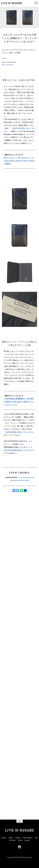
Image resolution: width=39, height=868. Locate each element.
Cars (36, 838)
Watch (11, 838)
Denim (4, 838)
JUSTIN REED (10, 65)
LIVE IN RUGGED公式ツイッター (16, 450)
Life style (12, 840)
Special (27, 840)
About (20, 840)
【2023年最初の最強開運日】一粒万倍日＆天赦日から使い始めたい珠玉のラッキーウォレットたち (19, 402)
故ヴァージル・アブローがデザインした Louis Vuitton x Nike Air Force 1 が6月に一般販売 (19, 161)
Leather (18, 838)
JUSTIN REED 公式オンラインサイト (19, 432)
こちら (21, 444)
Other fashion (28, 838)
